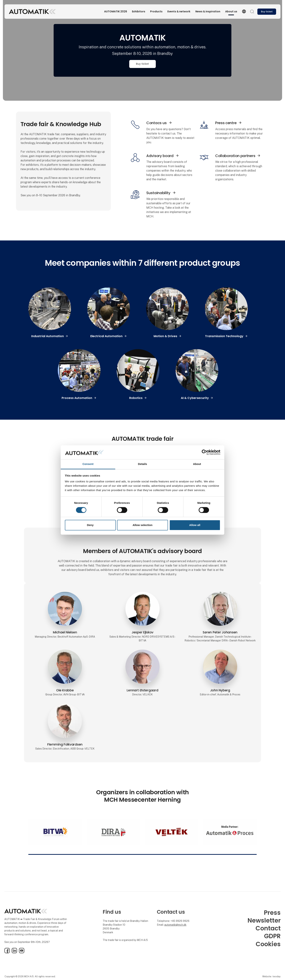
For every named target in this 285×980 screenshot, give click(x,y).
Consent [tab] (88, 464)
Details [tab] (142, 464)
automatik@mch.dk (175, 925)
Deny (90, 525)
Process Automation (77, 398)
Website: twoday (271, 976)
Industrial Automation (48, 336)
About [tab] (197, 464)
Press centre (226, 123)
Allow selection (142, 525)
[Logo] (32, 12)
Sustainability (158, 193)
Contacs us (156, 123)
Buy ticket (142, 64)
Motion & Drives (165, 336)
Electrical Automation (106, 336)
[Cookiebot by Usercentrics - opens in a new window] (204, 452)
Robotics (136, 398)
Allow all (195, 525)
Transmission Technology (224, 336)
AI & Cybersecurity (195, 398)
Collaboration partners (235, 156)
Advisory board (160, 156)
